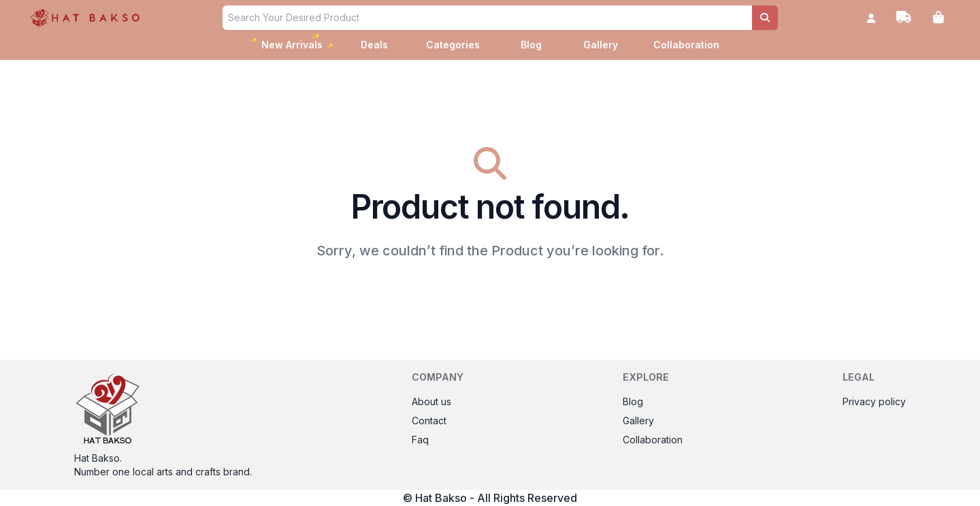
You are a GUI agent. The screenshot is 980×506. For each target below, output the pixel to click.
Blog (531, 45)
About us (431, 401)
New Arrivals (293, 43)
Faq (420, 440)
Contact (429, 421)
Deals (374, 45)
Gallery (601, 45)
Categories (453, 45)
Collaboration (686, 45)
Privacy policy (874, 401)
